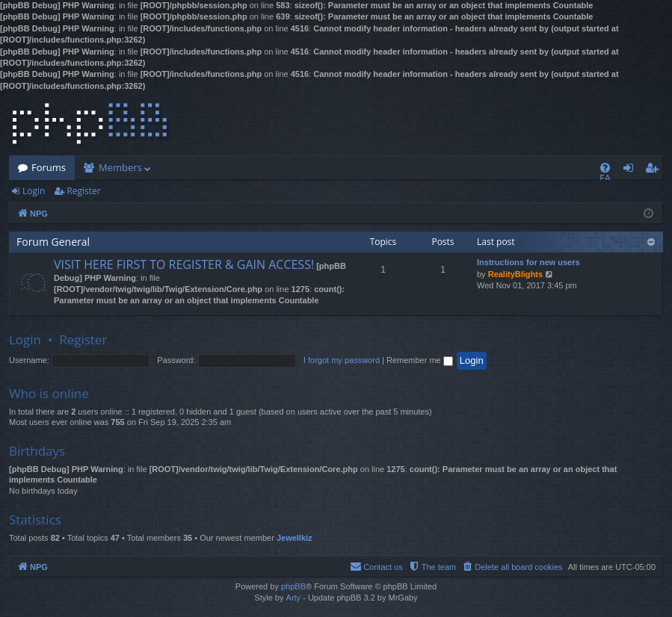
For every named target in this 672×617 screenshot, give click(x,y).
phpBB (293, 586)
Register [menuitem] (655, 170)
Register (83, 191)
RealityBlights (515, 274)
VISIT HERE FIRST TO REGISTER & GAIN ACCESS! (184, 264)
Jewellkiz (295, 538)
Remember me (420, 360)
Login (34, 191)
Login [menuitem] (631, 170)
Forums (49, 167)
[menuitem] (605, 168)
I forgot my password (342, 360)
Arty (294, 598)
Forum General (53, 242)
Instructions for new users (528, 262)
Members (120, 167)
